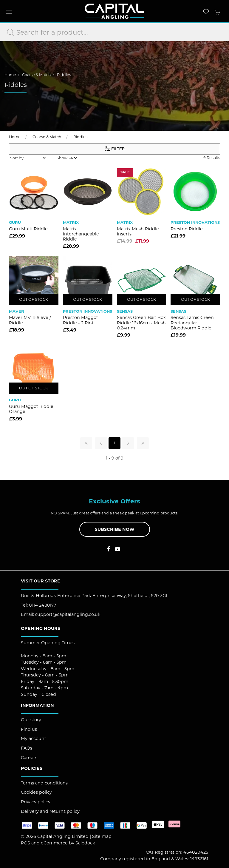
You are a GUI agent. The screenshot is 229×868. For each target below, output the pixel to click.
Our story (31, 720)
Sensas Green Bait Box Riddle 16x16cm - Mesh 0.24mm (141, 323)
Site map (102, 836)
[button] (9, 12)
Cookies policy (36, 792)
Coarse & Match (37, 75)
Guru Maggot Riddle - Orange (33, 409)
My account (34, 739)
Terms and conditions (44, 783)
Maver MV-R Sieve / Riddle (30, 320)
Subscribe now (115, 529)
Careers (29, 758)
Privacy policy (36, 802)
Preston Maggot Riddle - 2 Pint (81, 320)
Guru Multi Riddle (28, 229)
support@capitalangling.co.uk (68, 614)
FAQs (27, 748)
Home (10, 75)
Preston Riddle (187, 229)
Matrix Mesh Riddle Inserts (138, 231)
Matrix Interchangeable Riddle (81, 234)
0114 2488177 (42, 605)
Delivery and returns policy (50, 811)
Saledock (85, 843)
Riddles (64, 75)
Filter (115, 149)
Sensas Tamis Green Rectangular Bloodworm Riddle (192, 323)
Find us (29, 729)
